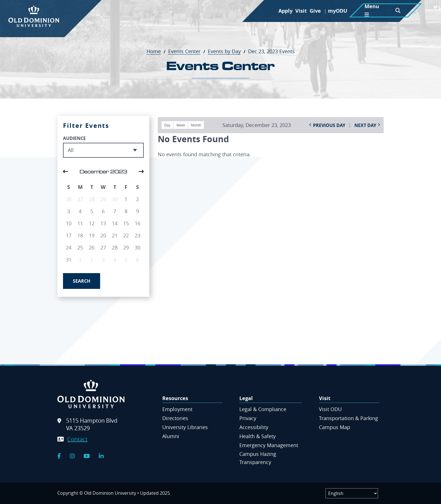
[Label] (352, 493)
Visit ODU (330, 409)
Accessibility (254, 427)
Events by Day (227, 51)
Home (157, 51)
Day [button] (167, 125)
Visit (301, 11)
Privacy (248, 418)
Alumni (171, 436)
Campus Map (335, 427)
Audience (74, 138)
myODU (338, 11)
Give (315, 11)
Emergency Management (269, 445)
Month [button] (196, 125)
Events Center (187, 51)
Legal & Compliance (263, 409)
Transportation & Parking (348, 418)
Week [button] (181, 125)
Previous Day (329, 125)
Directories (175, 418)
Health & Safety (257, 436)
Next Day (365, 125)
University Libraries (185, 427)
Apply (285, 11)
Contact (77, 439)
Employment (177, 409)
